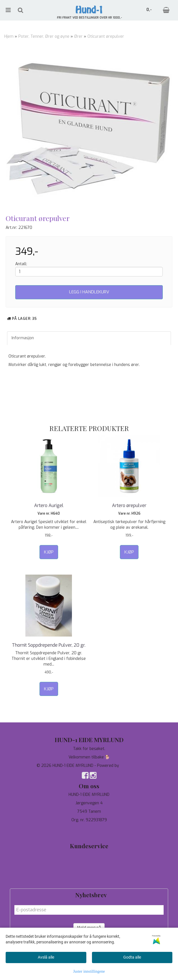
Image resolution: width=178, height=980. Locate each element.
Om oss (89, 871)
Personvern (89, 863)
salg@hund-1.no (89, 834)
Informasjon (23, 338)
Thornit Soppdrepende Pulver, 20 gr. (49, 645)
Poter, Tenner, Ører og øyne (44, 36)
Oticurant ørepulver (106, 36)
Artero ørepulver (129, 505)
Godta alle (132, 957)
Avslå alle (46, 957)
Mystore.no (131, 766)
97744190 (89, 828)
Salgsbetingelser (89, 880)
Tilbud (89, 855)
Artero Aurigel (49, 505)
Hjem (9, 36)
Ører (78, 36)
